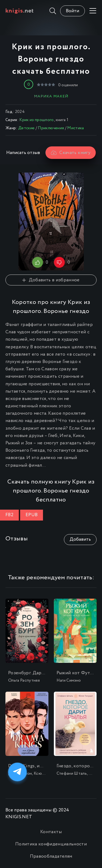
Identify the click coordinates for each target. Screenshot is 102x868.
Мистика (75, 128)
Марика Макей (51, 96)
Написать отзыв (23, 153)
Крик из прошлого (36, 120)
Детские (26, 128)
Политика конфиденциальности (51, 844)
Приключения (51, 128)
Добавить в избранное (51, 280)
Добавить (80, 539)
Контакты (51, 832)
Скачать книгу (71, 153)
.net (20, 11)
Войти (72, 11)
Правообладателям (51, 856)
